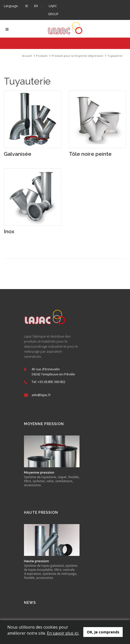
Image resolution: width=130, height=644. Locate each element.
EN (36, 6)
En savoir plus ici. (63, 633)
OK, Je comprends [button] (103, 632)
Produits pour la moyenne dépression (77, 56)
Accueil (27, 56)
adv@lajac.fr (41, 395)
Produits (42, 56)
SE (27, 6)
